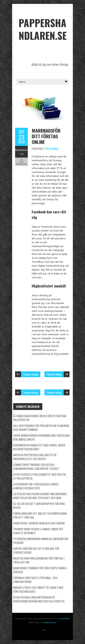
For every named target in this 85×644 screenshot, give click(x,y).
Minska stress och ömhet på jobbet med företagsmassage (38, 589)
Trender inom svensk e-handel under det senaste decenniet (38, 531)
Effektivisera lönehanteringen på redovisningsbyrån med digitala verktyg (39, 599)
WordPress (65, 619)
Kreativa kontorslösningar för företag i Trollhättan (39, 560)
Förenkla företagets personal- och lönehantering (35, 580)
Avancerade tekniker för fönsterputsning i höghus (40, 570)
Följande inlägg (54, 374)
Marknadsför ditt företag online (46, 136)
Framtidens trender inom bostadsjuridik (39, 523)
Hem (44, 630)
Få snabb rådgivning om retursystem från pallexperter (40, 418)
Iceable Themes (50, 622)
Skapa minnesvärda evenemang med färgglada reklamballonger (41, 437)
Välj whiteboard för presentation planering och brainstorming (41, 428)
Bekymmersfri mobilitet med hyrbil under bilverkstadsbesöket (39, 447)
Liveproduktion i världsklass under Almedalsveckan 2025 (36, 486)
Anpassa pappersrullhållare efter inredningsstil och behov (35, 457)
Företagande (52, 149)
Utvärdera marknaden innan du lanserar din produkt (41, 541)
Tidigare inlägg (31, 374)
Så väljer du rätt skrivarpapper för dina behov (39, 506)
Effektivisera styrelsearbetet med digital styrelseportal (40, 476)
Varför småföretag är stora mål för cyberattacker (36, 550)
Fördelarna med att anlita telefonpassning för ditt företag (40, 515)
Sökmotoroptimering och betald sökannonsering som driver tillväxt (36, 467)
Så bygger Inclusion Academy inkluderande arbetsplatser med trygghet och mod (40, 496)
